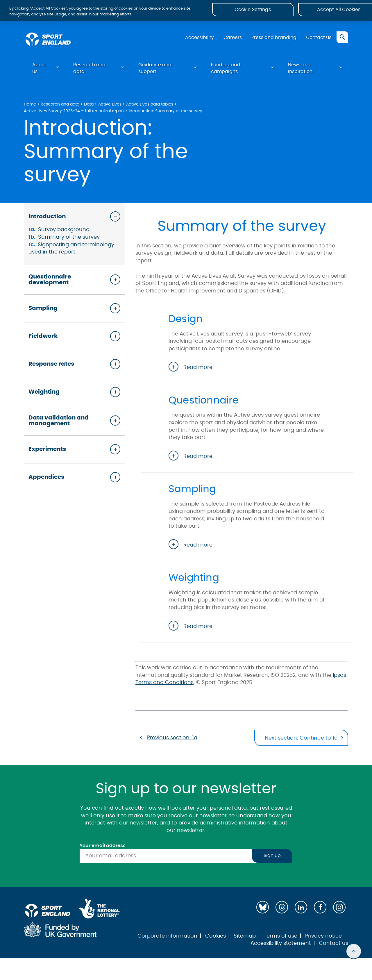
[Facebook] (320, 907)
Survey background (64, 232)
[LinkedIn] (301, 907)
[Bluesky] (263, 907)
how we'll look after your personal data (196, 808)
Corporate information (167, 936)
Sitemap (245, 936)
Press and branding (273, 39)
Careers (231, 39)
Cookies (215, 936)
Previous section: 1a (172, 738)
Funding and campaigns (226, 70)
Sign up (272, 856)
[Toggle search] (342, 39)
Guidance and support (155, 70)
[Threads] (282, 907)
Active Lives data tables (150, 106)
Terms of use (280, 936)
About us (39, 70)
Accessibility (197, 39)
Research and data (89, 70)
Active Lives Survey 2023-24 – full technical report (74, 113)
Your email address (103, 845)
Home (30, 106)
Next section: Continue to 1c (301, 739)
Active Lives (110, 106)
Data (89, 106)
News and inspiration (300, 70)
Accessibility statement (281, 943)
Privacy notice (323, 936)
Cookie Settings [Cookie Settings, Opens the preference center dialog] (253, 11)
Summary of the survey (69, 239)
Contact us (318, 39)
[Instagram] (339, 907)
